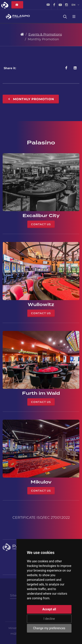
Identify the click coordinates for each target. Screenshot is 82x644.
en (75, 5)
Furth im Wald (41, 393)
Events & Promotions (45, 34)
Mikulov (41, 482)
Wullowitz (41, 304)
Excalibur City (41, 216)
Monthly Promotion (31, 99)
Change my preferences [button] (49, 628)
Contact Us (41, 224)
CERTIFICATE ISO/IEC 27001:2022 (41, 518)
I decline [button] (49, 619)
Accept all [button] (49, 609)
